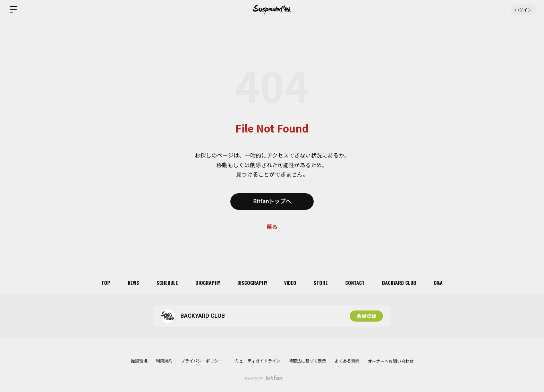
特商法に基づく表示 (307, 361)
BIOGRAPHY (208, 283)
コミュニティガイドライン (256, 361)
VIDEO (291, 283)
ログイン (523, 10)
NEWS (133, 283)
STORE (321, 283)
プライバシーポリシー (202, 361)
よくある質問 (347, 361)
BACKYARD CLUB (399, 283)
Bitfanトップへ (272, 201)
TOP (106, 283)
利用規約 (164, 361)
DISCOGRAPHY (252, 283)
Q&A (439, 283)
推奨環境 (139, 361)
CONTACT (355, 283)
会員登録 (366, 316)
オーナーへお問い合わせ (391, 361)
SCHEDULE (167, 283)
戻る (272, 227)
